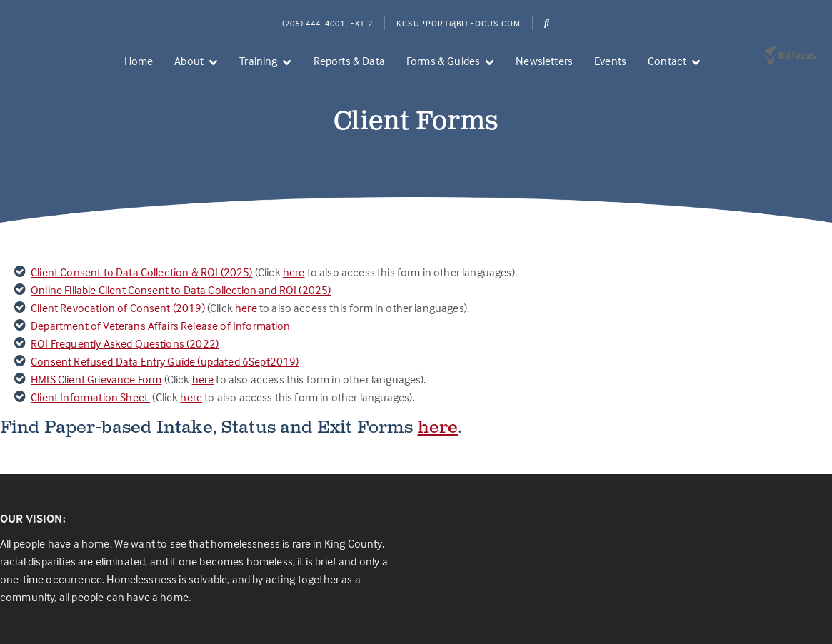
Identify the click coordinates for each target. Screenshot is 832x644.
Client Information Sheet (90, 397)
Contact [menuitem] (667, 61)
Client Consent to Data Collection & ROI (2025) (141, 272)
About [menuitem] (189, 61)
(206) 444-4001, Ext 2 (327, 23)
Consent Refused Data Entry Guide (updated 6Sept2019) (165, 361)
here (294, 272)
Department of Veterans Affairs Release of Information (160, 326)
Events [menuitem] (610, 61)
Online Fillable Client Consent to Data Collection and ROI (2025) (181, 290)
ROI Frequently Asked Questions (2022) (125, 343)
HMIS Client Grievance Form (96, 379)
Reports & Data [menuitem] (349, 61)
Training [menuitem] (258, 61)
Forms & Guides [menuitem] (443, 61)
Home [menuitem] (139, 61)
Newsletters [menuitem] (544, 61)
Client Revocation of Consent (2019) (118, 308)
